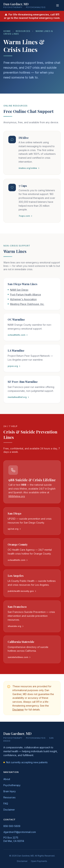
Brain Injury (10, 791)
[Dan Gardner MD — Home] (24, 6)
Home (7, 31)
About (7, 779)
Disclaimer (18, 711)
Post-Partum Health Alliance (26, 296)
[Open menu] (58, 5)
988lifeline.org (17, 497)
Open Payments (39, 861)
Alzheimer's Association (23, 300)
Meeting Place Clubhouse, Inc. (27, 305)
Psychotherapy (12, 785)
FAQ (6, 803)
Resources (23, 31)
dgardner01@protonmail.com (20, 832)
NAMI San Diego (19, 291)
